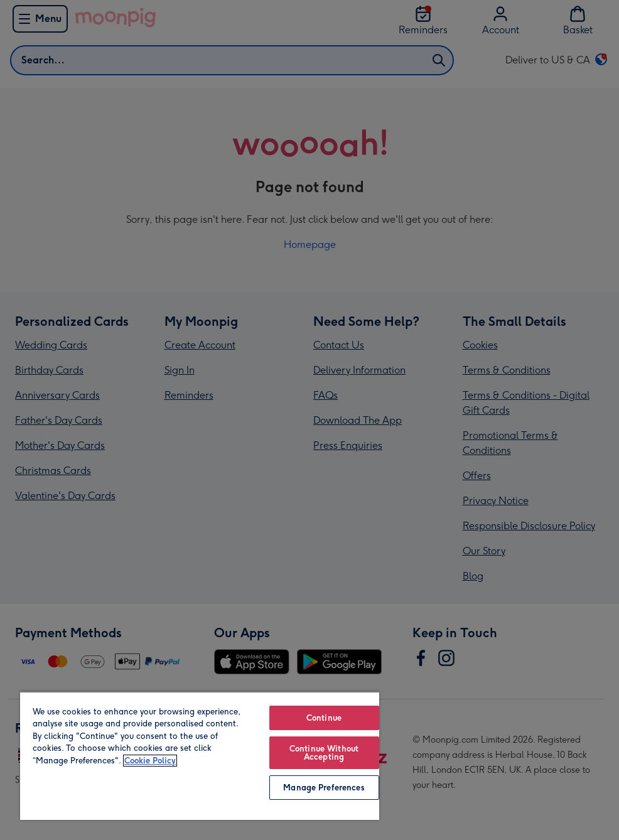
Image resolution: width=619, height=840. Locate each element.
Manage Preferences (324, 788)
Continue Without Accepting (324, 753)
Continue (324, 718)
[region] (200, 756)
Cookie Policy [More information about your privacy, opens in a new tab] (150, 761)
